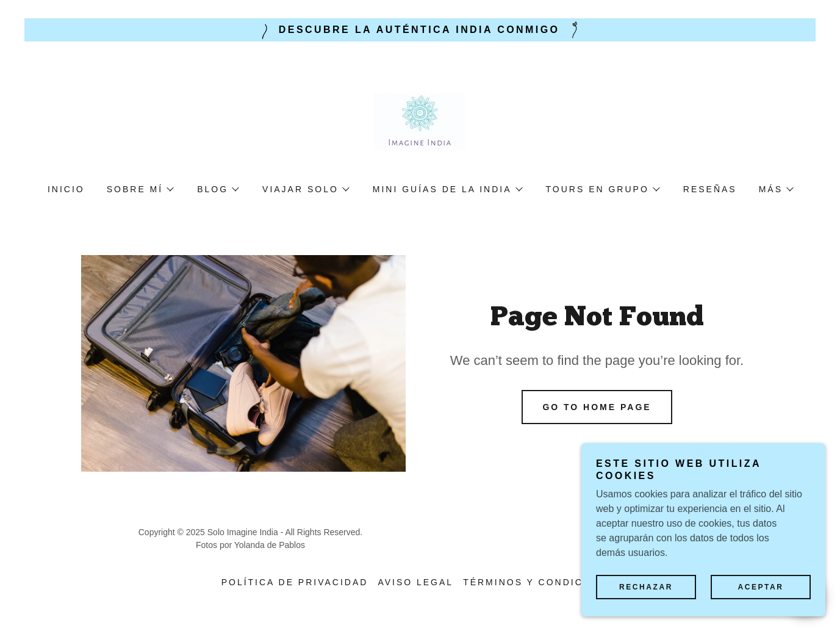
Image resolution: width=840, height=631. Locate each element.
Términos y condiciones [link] (541, 582)
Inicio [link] (66, 189)
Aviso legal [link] (415, 582)
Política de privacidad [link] (295, 582)
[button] (140, 189)
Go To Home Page (597, 407)
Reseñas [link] (710, 189)
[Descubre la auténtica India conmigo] (420, 30)
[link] (420, 121)
